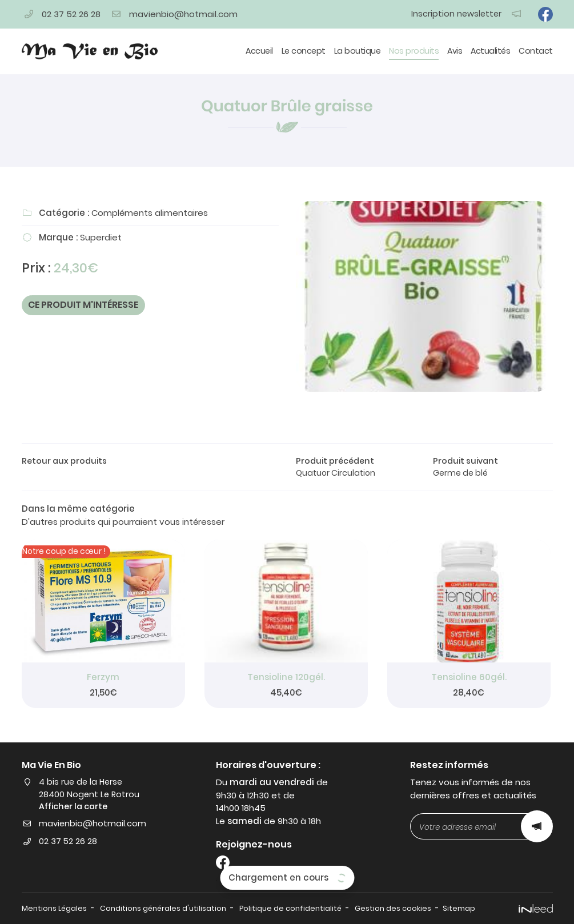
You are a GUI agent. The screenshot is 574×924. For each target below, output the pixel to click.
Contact (536, 51)
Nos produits (414, 51)
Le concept (304, 51)
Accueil (259, 51)
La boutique (358, 51)
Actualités (490, 51)
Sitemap (468, 909)
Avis (455, 51)
